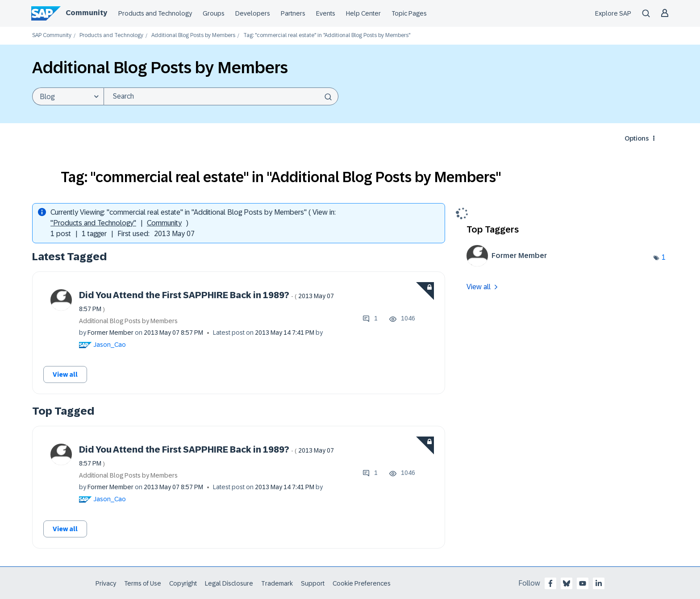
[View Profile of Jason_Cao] (110, 345)
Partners (293, 13)
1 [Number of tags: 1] (664, 257)
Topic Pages (409, 13)
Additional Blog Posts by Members (193, 35)
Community (86, 13)
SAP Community (52, 35)
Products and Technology (155, 13)
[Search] (221, 96)
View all (65, 374)
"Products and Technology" (93, 223)
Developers (253, 13)
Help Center (363, 13)
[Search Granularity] (68, 96)
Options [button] (637, 138)
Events (326, 13)
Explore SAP (613, 13)
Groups (214, 13)
